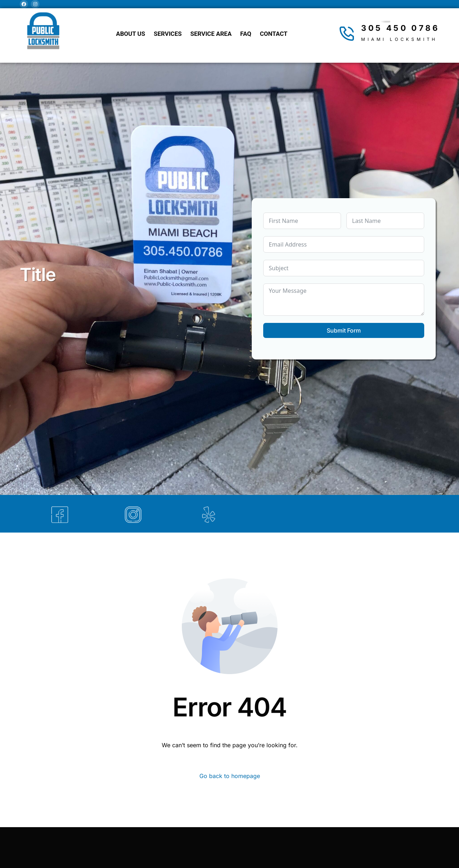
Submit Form (344, 330)
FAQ (246, 34)
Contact (274, 34)
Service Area (211, 34)
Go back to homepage (230, 776)
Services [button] (168, 34)
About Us (131, 34)
